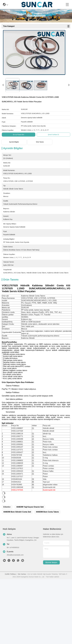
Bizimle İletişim (51, 562)
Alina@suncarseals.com (15, 555)
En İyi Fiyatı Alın (18, 135)
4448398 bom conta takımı (47, 512)
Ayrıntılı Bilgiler (14, 142)
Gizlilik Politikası (10, 574)
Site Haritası (22, 574)
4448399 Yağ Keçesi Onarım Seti (30, 507)
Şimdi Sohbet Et (53, 135)
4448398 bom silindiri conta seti (17, 512)
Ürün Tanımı (40, 142)
